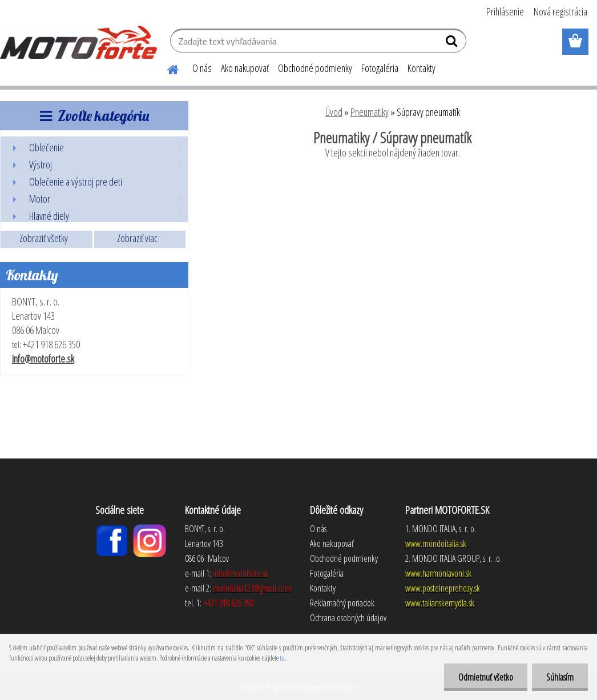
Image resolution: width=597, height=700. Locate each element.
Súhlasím (560, 677)
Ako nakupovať (245, 68)
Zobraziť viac (137, 238)
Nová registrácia (560, 11)
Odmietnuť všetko (486, 677)
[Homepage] (166, 68)
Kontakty (421, 68)
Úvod (334, 112)
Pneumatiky (370, 112)
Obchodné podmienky (315, 68)
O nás (202, 68)
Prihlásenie (505, 11)
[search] (453, 43)
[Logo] (78, 42)
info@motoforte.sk (43, 359)
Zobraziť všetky (44, 238)
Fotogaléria (380, 68)
